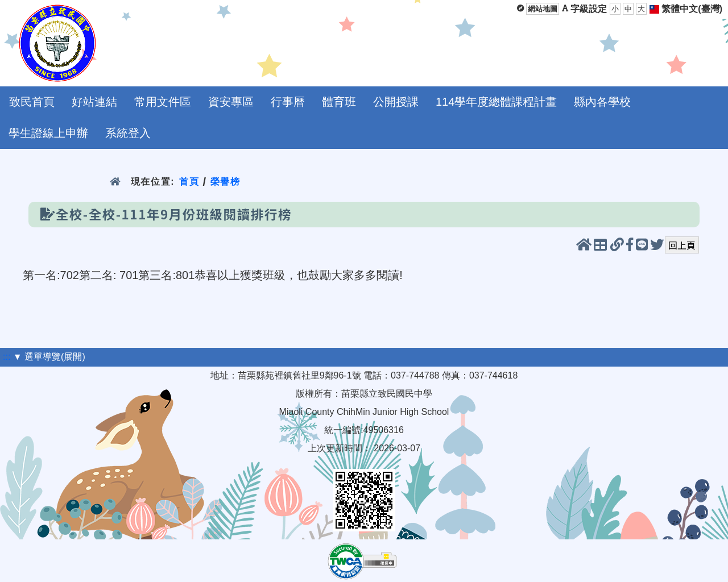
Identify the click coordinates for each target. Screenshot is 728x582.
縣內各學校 (602, 102)
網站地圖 (543, 9)
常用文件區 (163, 102)
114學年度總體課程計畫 (496, 102)
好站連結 (94, 102)
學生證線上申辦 (48, 133)
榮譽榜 (226, 182)
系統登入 (128, 133)
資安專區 (231, 102)
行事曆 (288, 102)
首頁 (189, 182)
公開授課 (396, 102)
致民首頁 (32, 102)
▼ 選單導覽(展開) (49, 357)
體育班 (339, 102)
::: (7, 357)
